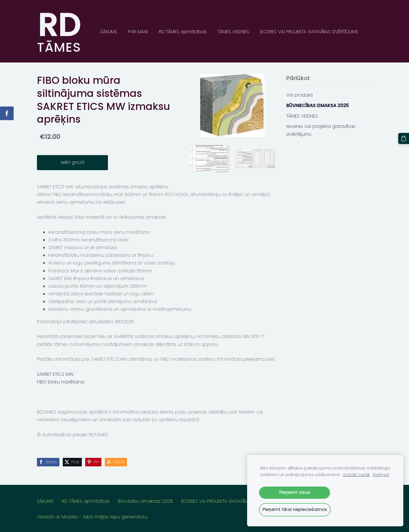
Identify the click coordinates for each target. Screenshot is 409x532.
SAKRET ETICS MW (55, 374)
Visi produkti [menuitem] (300, 95)
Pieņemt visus (295, 492)
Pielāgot (381, 475)
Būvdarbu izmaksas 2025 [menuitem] (145, 501)
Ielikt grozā (73, 162)
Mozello (70, 517)
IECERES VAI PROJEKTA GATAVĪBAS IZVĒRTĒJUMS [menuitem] (309, 32)
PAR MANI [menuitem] (138, 32)
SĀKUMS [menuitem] (109, 32)
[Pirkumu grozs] (404, 138)
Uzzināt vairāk (356, 475)
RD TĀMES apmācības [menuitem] (183, 32)
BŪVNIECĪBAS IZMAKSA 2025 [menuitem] (318, 106)
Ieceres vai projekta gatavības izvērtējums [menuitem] (321, 130)
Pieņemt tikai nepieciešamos (295, 509)
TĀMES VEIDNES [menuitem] (233, 32)
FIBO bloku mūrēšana (60, 382)
